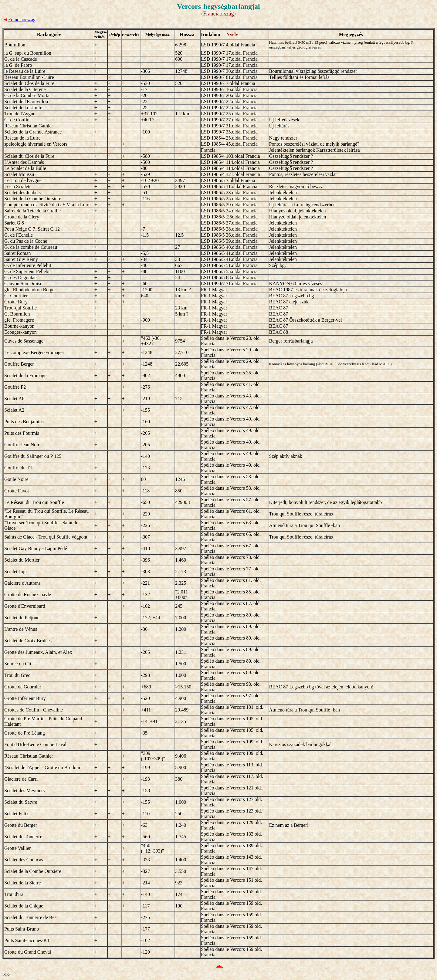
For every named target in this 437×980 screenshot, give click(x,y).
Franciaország (22, 20)
